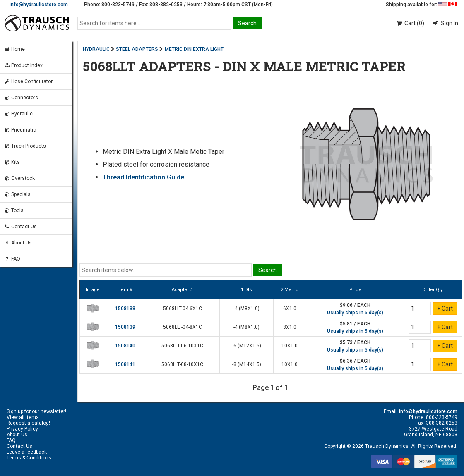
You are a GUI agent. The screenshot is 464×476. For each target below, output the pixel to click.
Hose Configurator (28, 81)
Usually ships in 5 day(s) (355, 313)
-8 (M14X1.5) (247, 364)
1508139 (125, 327)
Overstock (19, 178)
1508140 (125, 346)
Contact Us (20, 227)
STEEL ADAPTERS (137, 49)
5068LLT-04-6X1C (183, 309)
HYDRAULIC (96, 49)
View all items (23, 417)
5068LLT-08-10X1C (182, 364)
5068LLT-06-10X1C (182, 346)
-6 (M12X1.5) (247, 346)
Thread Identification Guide (143, 177)
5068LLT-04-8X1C (183, 327)
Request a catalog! (28, 423)
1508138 (125, 309)
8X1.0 (290, 327)
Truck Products (25, 146)
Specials (17, 194)
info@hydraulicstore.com (39, 5)
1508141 (125, 364)
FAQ (12, 259)
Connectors (21, 98)
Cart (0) (410, 23)
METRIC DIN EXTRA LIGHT (194, 49)
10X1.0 (290, 346)
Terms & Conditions (29, 458)
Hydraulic (18, 114)
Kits (12, 162)
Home (14, 49)
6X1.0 (290, 309)
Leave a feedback (27, 452)
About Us (18, 243)
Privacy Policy (22, 429)
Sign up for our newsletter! (36, 411)
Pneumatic (20, 130)
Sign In (449, 23)
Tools (14, 210)
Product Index (23, 65)
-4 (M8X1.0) (246, 309)
